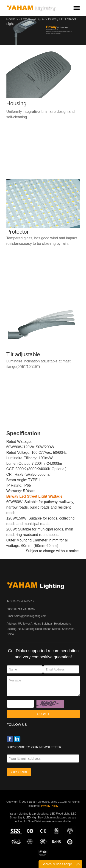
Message (43, 686)
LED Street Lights (33, 19)
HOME (11, 19)
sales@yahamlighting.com (30, 616)
